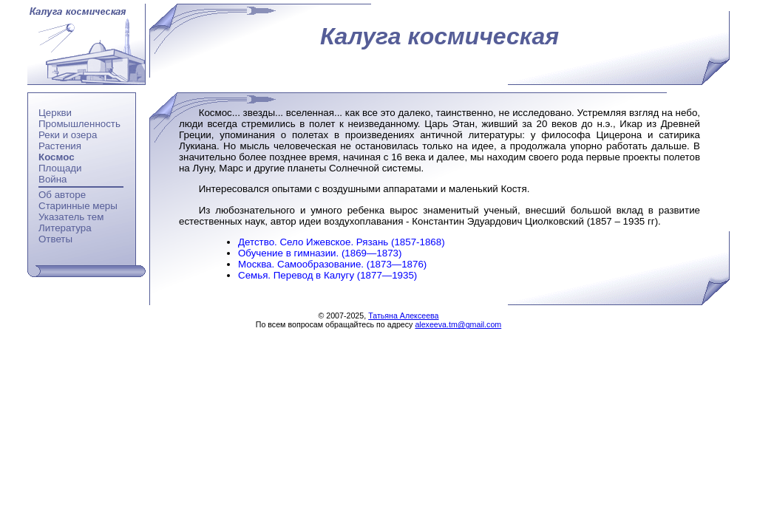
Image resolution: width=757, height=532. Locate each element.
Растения (60, 146)
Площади (60, 168)
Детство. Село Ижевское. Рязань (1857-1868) (342, 242)
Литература (65, 228)
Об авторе (62, 195)
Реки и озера (68, 135)
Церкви (55, 113)
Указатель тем (71, 217)
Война (53, 179)
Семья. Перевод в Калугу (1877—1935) (327, 275)
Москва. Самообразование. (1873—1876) (332, 264)
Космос (57, 157)
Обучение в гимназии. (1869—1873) (320, 253)
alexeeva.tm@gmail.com (458, 324)
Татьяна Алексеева (403, 316)
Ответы (55, 239)
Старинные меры (78, 206)
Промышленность (79, 124)
